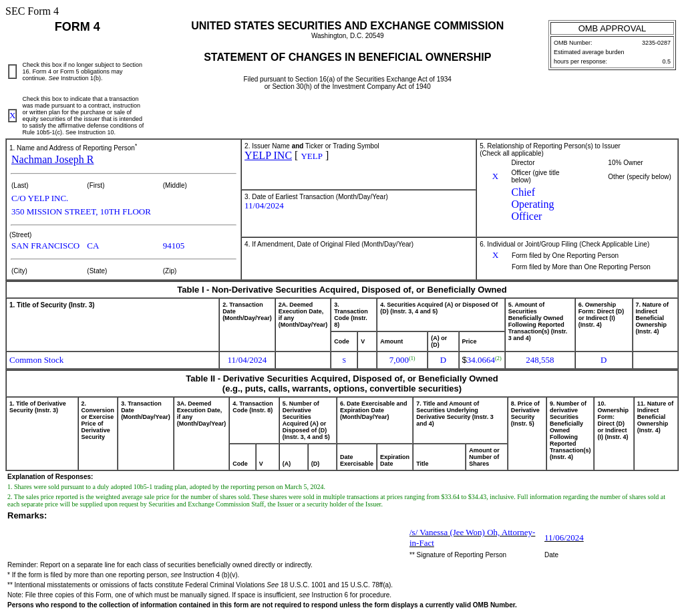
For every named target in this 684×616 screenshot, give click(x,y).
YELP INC (268, 155)
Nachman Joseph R (53, 159)
